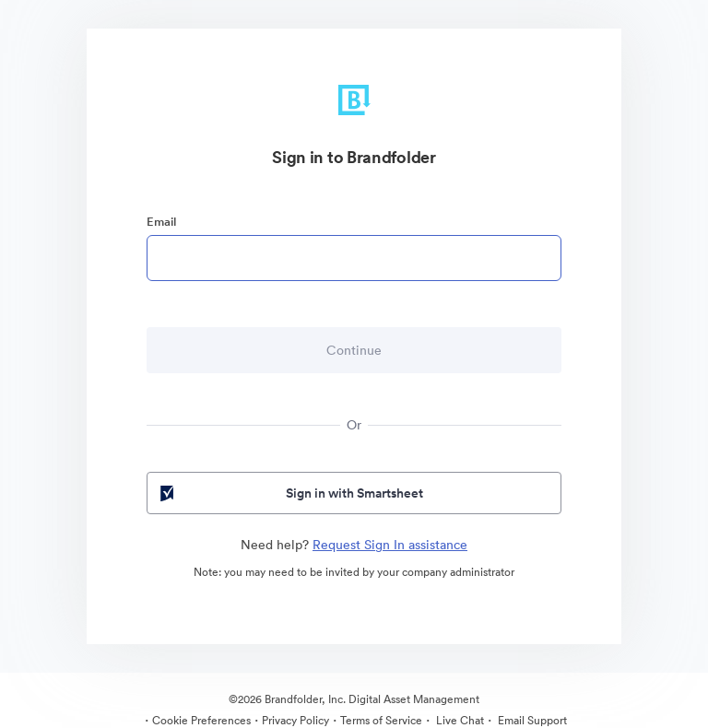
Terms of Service (381, 720)
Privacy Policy (295, 720)
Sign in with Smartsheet (290, 493)
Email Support (531, 720)
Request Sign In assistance (390, 545)
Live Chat (459, 720)
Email (161, 222)
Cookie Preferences (201, 720)
